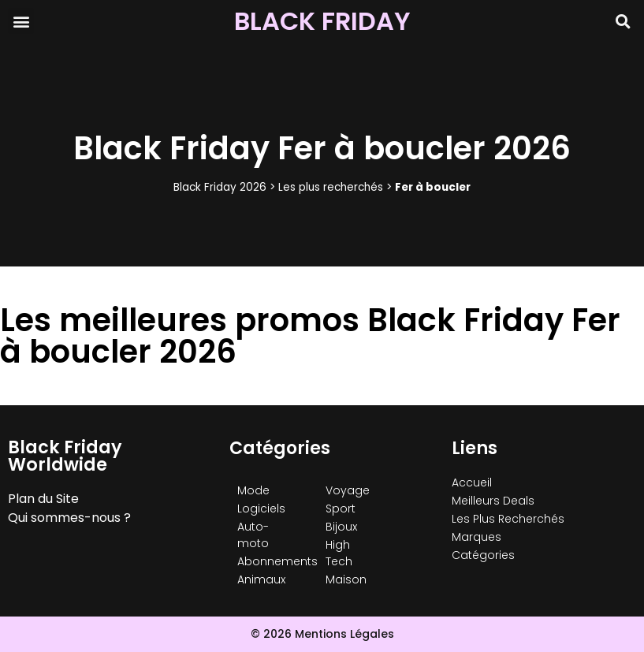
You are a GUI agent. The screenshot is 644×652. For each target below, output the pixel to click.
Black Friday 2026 (220, 187)
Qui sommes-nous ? (69, 518)
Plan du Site (43, 499)
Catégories (483, 555)
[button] (21, 21)
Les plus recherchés (331, 187)
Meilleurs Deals (493, 501)
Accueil (472, 482)
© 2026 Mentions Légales (322, 634)
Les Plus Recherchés (508, 519)
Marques (476, 537)
